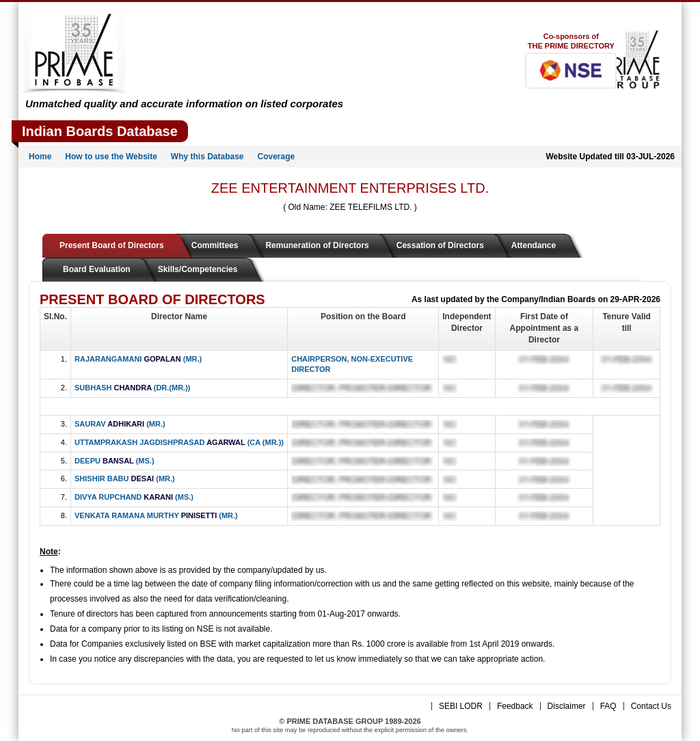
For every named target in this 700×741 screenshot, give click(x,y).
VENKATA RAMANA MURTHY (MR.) (156, 515)
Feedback (515, 706)
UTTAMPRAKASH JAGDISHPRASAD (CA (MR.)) (179, 442)
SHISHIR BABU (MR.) (125, 479)
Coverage (277, 157)
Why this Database (207, 157)
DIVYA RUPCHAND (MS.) (134, 497)
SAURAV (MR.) (120, 424)
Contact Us (651, 706)
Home (40, 157)
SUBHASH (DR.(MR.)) (132, 388)
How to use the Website (111, 157)
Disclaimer (567, 706)
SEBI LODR (461, 706)
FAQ (608, 706)
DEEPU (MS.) (115, 461)
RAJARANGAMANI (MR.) (138, 359)
